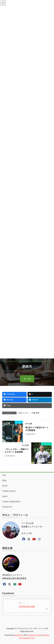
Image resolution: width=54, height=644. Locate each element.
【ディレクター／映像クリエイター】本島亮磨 (17, 451)
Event (5, 486)
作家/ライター (24, 413)
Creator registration (11, 501)
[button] (27, 379)
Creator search (9, 491)
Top (4, 475)
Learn (5, 496)
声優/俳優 (35, 413)
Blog (4, 480)
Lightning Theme (34, 635)
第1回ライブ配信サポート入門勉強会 (37, 429)
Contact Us (7, 507)
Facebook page (27, 606)
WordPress (19, 635)
